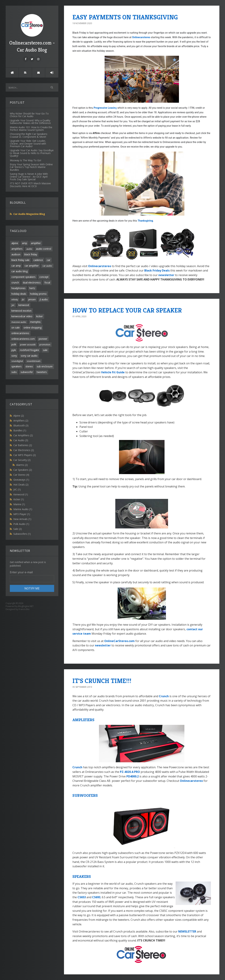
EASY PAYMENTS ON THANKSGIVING (125, 17)
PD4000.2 (133, 776)
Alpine (19, 416)
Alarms (22, 465)
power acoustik (28, 344)
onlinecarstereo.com (23, 339)
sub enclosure (45, 366)
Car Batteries (23, 445)
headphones (18, 288)
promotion (45, 344)
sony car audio (29, 356)
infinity (15, 299)
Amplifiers (21, 421)
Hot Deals (21, 485)
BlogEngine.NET (26, 606)
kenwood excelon (21, 311)
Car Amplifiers (23, 435)
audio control (44, 249)
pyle (14, 350)
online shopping (33, 328)
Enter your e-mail (21, 572)
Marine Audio (23, 509)
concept (44, 277)
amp (25, 243)
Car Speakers (23, 470)
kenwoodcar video (22, 316)
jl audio (44, 299)
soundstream (34, 361)
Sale (18, 529)
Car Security (22, 460)
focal (47, 282)
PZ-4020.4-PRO (130, 772)
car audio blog (20, 271)
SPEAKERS (82, 877)
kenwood (24, 305)
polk (14, 344)
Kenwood (21, 494)
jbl (23, 299)
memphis (35, 322)
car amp (16, 266)
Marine (19, 504)
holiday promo (38, 294)
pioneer (43, 339)
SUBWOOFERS (85, 795)
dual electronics (32, 282)
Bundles (20, 430)
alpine (15, 243)
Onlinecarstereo (141, 37)
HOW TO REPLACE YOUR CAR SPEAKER (127, 310)
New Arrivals (22, 519)
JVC (17, 489)
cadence (38, 260)
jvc (13, 305)
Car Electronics (24, 450)
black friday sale (20, 260)
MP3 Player (22, 514)
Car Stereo (21, 475)
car (49, 260)
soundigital (17, 361)
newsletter (166, 275)
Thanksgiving (145, 221)
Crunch (164, 696)
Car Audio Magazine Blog (29, 214)
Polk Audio (21, 524)
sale (45, 350)
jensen (32, 299)
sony (14, 356)
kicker (39, 316)
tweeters (42, 372)
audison (16, 254)
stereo (29, 366)
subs (14, 372)
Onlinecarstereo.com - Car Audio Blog (32, 33)
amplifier (36, 243)
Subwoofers (22, 534)
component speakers (23, 277)
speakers (17, 366)
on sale (16, 328)
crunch (15, 282)
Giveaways (21, 480)
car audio (47, 266)
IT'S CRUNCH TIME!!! (102, 681)
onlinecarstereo (20, 333)
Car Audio (21, 440)
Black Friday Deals (157, 270)
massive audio (19, 322)
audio (29, 249)
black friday (31, 254)
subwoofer (27, 372)
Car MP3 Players (25, 455)
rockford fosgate (29, 350)
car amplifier (32, 266)
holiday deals (19, 294)
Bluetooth (21, 425)
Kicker (19, 499)
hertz (32, 288)
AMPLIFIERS (83, 720)
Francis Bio (24, 609)
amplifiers (17, 249)
